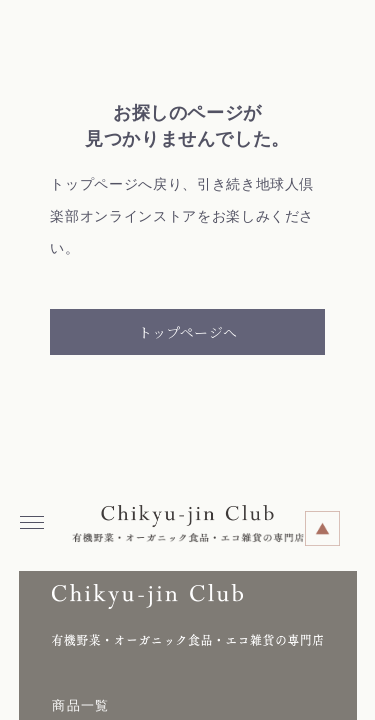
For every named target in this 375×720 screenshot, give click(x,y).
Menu (36, 515)
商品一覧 (80, 705)
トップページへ (187, 332)
